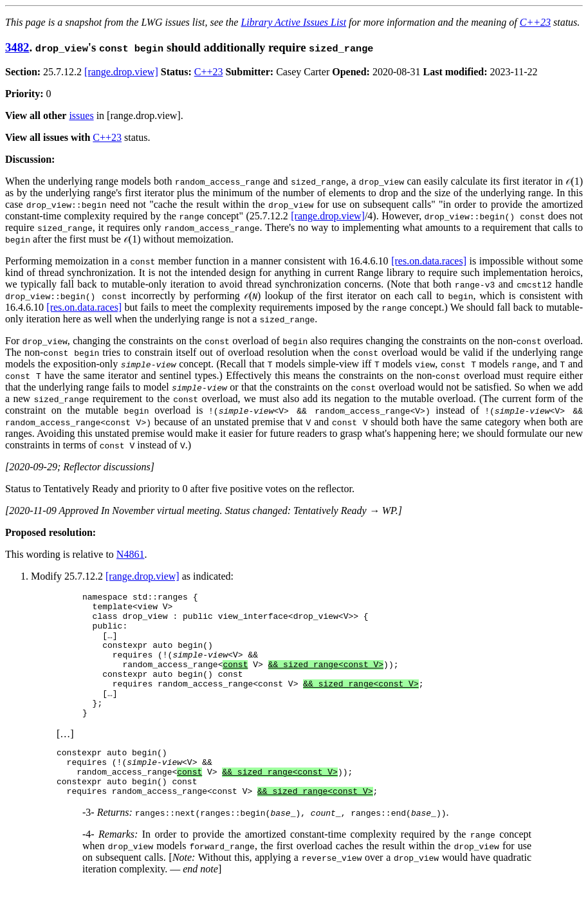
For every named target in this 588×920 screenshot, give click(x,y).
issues (81, 115)
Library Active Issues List (293, 22)
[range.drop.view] (121, 72)
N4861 (131, 554)
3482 (17, 47)
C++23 (535, 22)
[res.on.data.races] (429, 261)
